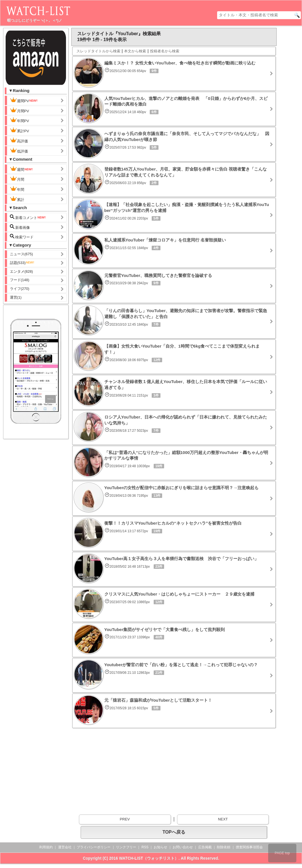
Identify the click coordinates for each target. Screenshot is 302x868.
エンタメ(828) (21, 271)
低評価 (19, 151)
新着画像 (20, 227)
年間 (17, 189)
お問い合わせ (183, 847)
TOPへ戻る (174, 832)
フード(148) (20, 280)
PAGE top (282, 853)
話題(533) (22, 263)
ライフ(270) (20, 289)
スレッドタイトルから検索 (98, 51)
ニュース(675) (21, 254)
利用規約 (46, 847)
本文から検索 (135, 51)
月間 (17, 179)
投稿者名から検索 (165, 51)
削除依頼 (224, 847)
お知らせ (160, 847)
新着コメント (28, 217)
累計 (17, 199)
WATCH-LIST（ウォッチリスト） (149, 858)
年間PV (19, 120)
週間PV (24, 100)
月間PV (19, 110)
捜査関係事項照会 (249, 847)
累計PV (19, 130)
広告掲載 (205, 847)
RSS (145, 847)
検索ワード (22, 237)
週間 (22, 169)
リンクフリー (126, 847)
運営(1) (16, 297)
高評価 (19, 140)
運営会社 (65, 847)
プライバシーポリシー (94, 847)
